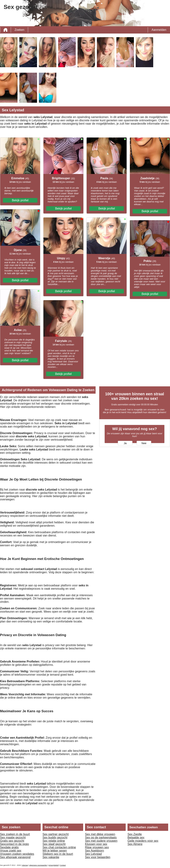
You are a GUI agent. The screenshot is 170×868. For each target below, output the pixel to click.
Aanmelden (159, 30)
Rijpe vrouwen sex (97, 847)
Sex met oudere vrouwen (101, 841)
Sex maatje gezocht (13, 837)
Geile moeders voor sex (143, 841)
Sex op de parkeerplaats (101, 837)
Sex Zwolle (135, 834)
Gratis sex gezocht (12, 841)
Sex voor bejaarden (98, 857)
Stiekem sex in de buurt (58, 854)
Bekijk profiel (20, 200)
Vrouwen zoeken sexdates (17, 854)
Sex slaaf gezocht (54, 844)
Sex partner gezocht (56, 834)
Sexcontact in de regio (14, 844)
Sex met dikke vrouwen (100, 834)
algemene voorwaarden (38, 865)
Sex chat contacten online (59, 847)
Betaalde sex (136, 837)
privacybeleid (53, 865)
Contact (63, 865)
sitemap (25, 865)
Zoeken (19, 30)
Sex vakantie (51, 857)
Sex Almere (135, 844)
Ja (125, 443)
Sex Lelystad (93, 854)
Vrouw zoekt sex (11, 851)
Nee (144, 443)
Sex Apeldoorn (94, 851)
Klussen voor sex (96, 844)
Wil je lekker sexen (55, 851)
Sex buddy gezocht (55, 837)
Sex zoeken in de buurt (15, 834)
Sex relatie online (54, 841)
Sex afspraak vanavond (15, 857)
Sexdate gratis (9, 847)
